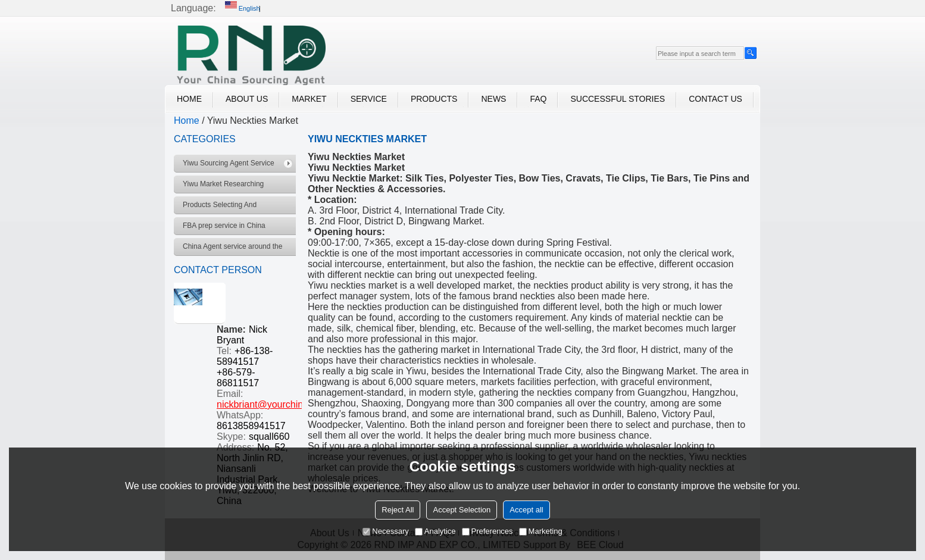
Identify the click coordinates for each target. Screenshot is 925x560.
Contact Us (715, 99)
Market (309, 99)
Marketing (541, 531)
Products (434, 99)
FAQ (538, 99)
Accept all (526, 510)
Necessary (385, 531)
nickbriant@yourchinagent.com (282, 404)
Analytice (435, 531)
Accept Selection (462, 510)
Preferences (487, 531)
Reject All (398, 510)
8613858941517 (251, 426)
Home (189, 99)
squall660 (269, 437)
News (493, 99)
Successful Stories (618, 99)
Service (369, 99)
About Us (247, 99)
